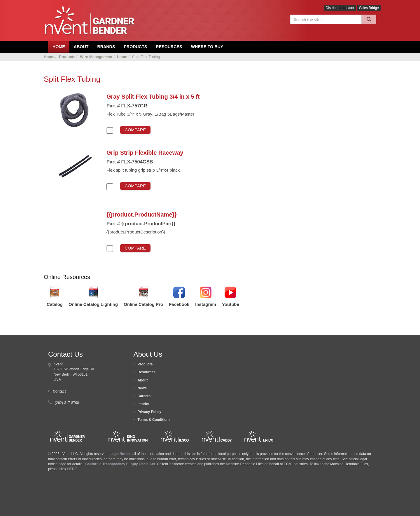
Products (135, 47)
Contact (59, 391)
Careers (144, 396)
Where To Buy (207, 47)
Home (49, 57)
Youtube (231, 304)
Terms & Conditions (154, 420)
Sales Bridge (369, 8)
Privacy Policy (149, 412)
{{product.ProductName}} (142, 215)
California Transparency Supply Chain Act (120, 464)
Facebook (179, 304)
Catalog (55, 304)
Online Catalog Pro (143, 304)
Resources (169, 47)
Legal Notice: (121, 454)
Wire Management (96, 57)
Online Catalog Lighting (93, 304)
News (142, 388)
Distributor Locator (340, 8)
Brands (106, 47)
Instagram (206, 304)
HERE (72, 469)
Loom (122, 57)
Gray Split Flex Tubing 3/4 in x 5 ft (153, 97)
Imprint (144, 404)
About (143, 380)
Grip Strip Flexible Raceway (145, 153)
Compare (135, 130)
